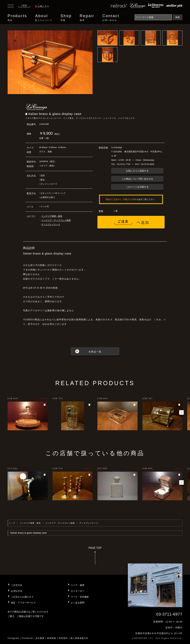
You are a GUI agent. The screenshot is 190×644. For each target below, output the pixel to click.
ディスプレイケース (51, 225)
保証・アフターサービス (23, 603)
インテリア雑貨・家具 (52, 216)
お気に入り (42, 6)
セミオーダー (78, 591)
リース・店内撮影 (80, 597)
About (44, 18)
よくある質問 (78, 603)
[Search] (153, 17)
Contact (111, 18)
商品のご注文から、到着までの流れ (121, 199)
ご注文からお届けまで (22, 597)
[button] (181, 412)
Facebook (27, 638)
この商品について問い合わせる (137, 179)
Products (17, 18)
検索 (178, 17)
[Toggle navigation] (11, 6)
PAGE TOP (95, 557)
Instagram (13, 638)
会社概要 (40, 638)
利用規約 (63, 638)
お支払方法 (17, 591)
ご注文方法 (17, 585)
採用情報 (52, 638)
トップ (12, 523)
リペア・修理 (78, 585)
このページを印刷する (137, 187)
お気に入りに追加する (137, 171)
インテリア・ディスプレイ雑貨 (56, 220)
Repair (87, 18)
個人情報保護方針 (79, 638)
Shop (66, 18)
